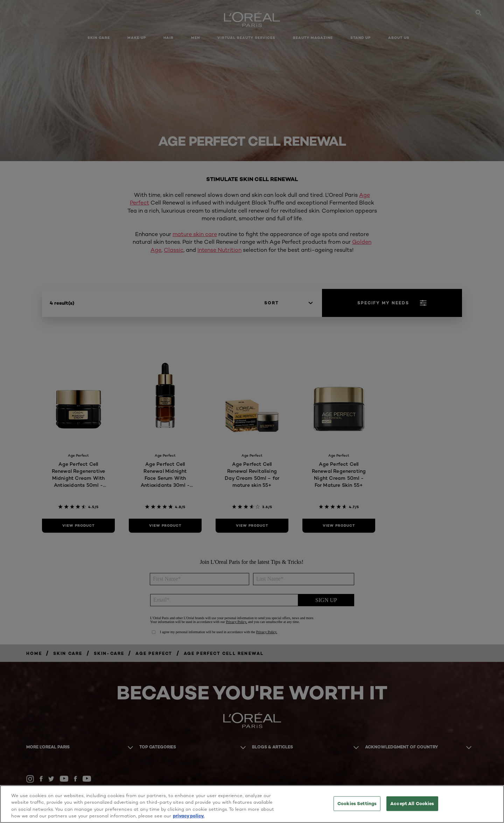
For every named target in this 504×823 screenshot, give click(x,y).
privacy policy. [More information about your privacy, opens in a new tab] (189, 816)
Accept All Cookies (412, 803)
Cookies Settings (357, 803)
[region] (252, 804)
